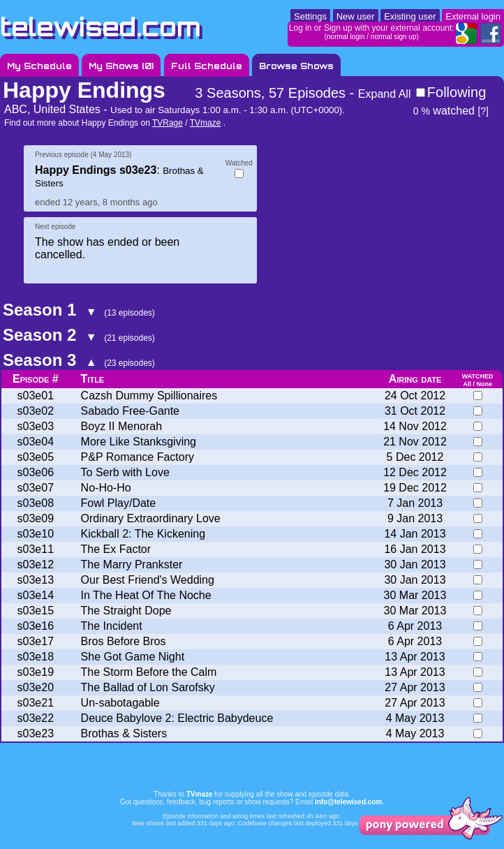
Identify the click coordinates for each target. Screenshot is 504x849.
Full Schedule (207, 66)
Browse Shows (296, 66)
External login (473, 16)
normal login (346, 37)
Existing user (410, 16)
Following (457, 92)
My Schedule (39, 66)
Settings (310, 16)
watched (444, 111)
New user (356, 16)
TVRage (168, 123)
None (484, 384)
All (467, 384)
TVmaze (206, 123)
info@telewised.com (348, 802)
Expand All (385, 94)
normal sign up (394, 37)
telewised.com (101, 27)
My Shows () (121, 66)
